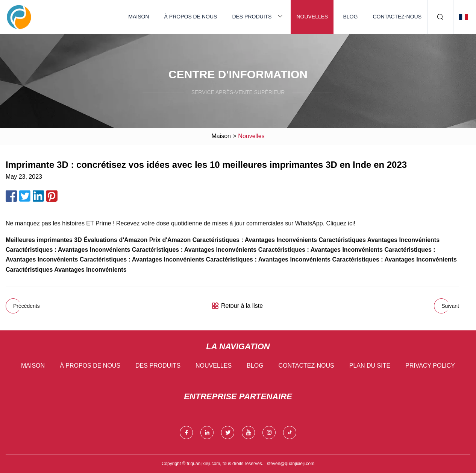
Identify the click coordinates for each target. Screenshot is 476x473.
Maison (139, 17)
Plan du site (370, 366)
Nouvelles (312, 17)
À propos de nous (191, 17)
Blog (350, 17)
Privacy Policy (430, 366)
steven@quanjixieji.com (291, 464)
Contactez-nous (397, 17)
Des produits (252, 17)
